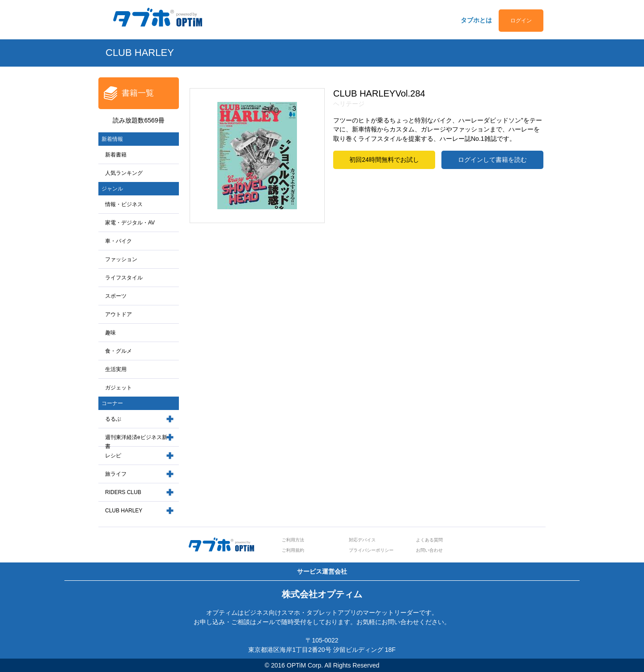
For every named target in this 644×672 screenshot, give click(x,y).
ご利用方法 (293, 540)
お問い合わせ (429, 550)
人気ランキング (124, 173)
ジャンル (112, 189)
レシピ (113, 456)
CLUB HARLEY (124, 511)
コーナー (112, 403)
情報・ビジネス (124, 204)
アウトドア (119, 314)
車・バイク (119, 241)
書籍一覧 (138, 93)
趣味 (110, 333)
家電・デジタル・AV (130, 223)
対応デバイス (362, 540)
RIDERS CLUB (123, 492)
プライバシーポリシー (371, 550)
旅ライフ (116, 474)
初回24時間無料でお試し (384, 160)
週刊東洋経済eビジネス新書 (136, 442)
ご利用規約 (293, 550)
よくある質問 (429, 540)
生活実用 (116, 369)
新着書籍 (116, 155)
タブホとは (476, 20)
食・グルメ (119, 351)
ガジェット (119, 388)
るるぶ (113, 419)
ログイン (521, 21)
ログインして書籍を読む (492, 160)
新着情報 (112, 139)
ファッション (121, 259)
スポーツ (116, 296)
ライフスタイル (124, 278)
